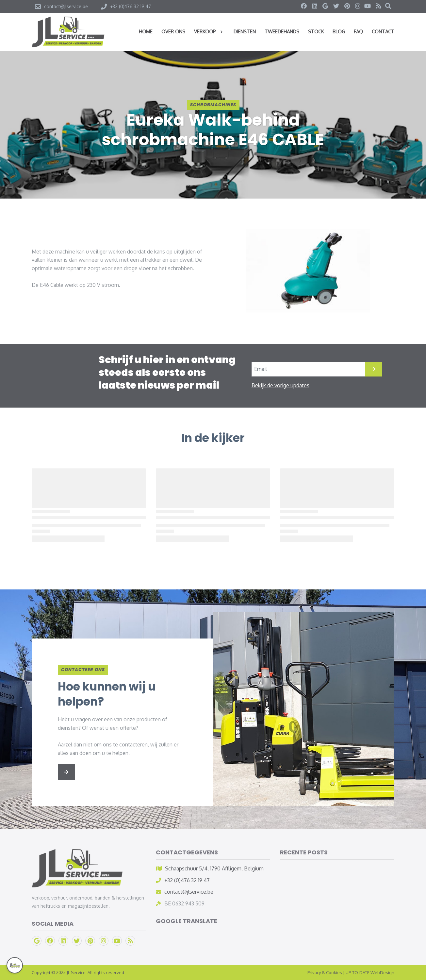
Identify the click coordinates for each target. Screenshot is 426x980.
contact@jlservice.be (189, 892)
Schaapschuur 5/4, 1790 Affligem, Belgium (214, 868)
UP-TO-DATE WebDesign (370, 972)
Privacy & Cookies (325, 972)
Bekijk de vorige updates (280, 385)
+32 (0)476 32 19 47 (187, 880)
